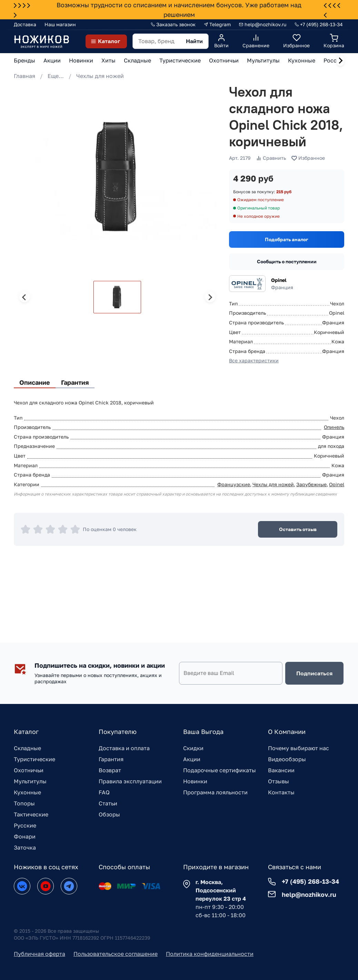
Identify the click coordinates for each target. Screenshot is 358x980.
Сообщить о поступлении (287, 261)
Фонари (25, 836)
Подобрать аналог (287, 239)
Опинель (334, 427)
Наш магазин (60, 24)
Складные (27, 748)
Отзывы (279, 781)
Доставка (25, 24)
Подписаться (314, 673)
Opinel (279, 280)
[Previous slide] (24, 297)
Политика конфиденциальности (210, 954)
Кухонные (27, 792)
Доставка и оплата (124, 748)
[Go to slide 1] (21, 262)
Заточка (25, 847)
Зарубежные (311, 484)
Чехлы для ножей (100, 76)
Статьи (108, 803)
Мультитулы (30, 781)
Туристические (34, 759)
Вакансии (281, 770)
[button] (117, 297)
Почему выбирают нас (299, 748)
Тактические (31, 814)
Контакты (281, 792)
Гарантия (111, 759)
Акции (192, 759)
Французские (234, 484)
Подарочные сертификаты (220, 770)
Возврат (110, 770)
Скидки (193, 748)
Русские (25, 825)
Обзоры (109, 814)
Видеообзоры (287, 759)
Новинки (195, 781)
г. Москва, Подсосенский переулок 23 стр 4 (221, 890)
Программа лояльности (215, 792)
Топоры (24, 803)
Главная (24, 76)
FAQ (104, 792)
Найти (194, 41)
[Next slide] (340, 61)
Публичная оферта (39, 954)
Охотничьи (29, 770)
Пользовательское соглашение (116, 954)
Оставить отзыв (298, 529)
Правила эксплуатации (130, 781)
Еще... (56, 76)
